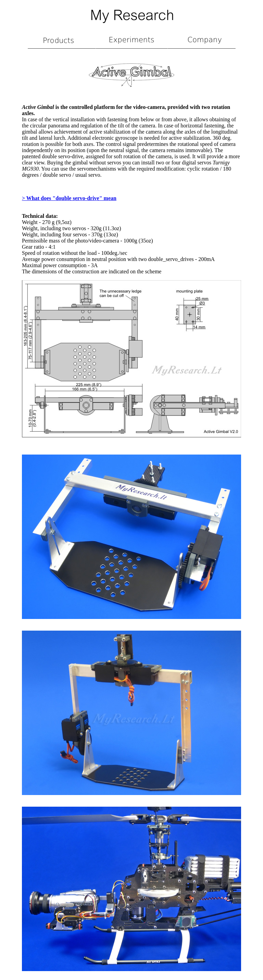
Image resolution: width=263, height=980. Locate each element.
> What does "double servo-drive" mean (69, 198)
